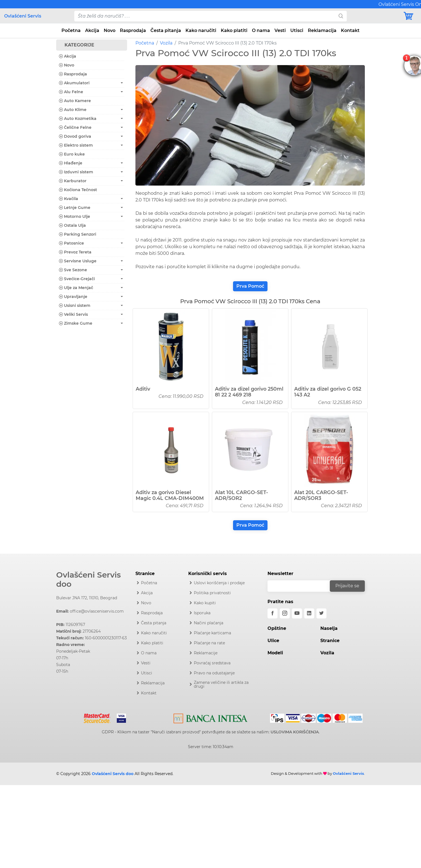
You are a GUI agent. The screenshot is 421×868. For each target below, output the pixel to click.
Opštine (277, 628)
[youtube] (297, 613)
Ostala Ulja (72, 225)
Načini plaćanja (209, 623)
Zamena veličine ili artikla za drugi (221, 684)
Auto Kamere (75, 101)
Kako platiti (234, 30)
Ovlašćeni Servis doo (88, 580)
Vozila (166, 43)
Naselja (329, 628)
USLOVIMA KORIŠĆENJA (295, 732)
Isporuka (202, 613)
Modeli (275, 653)
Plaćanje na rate (209, 643)
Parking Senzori (78, 234)
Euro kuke (72, 154)
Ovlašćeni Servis (23, 16)
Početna (71, 30)
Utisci (297, 30)
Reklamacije (206, 653)
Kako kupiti (205, 603)
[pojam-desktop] (205, 16)
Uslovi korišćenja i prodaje (219, 583)
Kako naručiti (201, 30)
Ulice (273, 641)
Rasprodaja (133, 30)
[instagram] (285, 613)
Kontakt (350, 30)
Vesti (280, 30)
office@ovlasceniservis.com (97, 611)
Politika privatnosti (212, 593)
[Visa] (119, 717)
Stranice (330, 641)
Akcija (92, 30)
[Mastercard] (98, 717)
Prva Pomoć (250, 286)
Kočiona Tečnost (78, 190)
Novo (110, 30)
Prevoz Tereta (75, 252)
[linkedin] (309, 613)
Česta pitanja (166, 30)
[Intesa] (211, 717)
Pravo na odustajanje (214, 673)
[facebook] (273, 613)
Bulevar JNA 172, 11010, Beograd (87, 598)
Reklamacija (322, 30)
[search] (341, 16)
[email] (302, 586)
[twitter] (321, 613)
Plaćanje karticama (212, 633)
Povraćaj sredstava (212, 663)
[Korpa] (410, 16)
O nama (261, 30)
